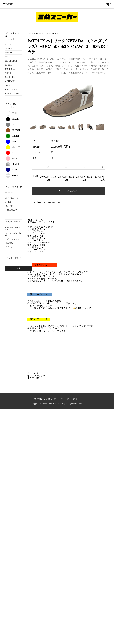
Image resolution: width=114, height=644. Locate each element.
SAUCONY (10, 77)
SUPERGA (10, 69)
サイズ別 (9, 206)
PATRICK (40, 33)
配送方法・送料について (13, 228)
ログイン (9, 247)
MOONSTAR (11, 61)
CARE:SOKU (11, 89)
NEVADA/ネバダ (53, 33)
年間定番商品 (11, 210)
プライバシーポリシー (70, 399)
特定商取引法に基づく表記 (46, 399)
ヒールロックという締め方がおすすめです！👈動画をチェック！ (60, 308)
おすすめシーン (12, 198)
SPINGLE (9, 48)
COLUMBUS (11, 81)
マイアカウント (12, 239)
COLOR (9, 202)
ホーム (31, 33)
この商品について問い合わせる (46, 202)
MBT (7, 57)
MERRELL (10, 52)
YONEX (9, 73)
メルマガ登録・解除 (13, 234)
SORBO (9, 85)
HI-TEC (9, 65)
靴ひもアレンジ (12, 93)
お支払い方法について (13, 222)
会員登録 (9, 243)
